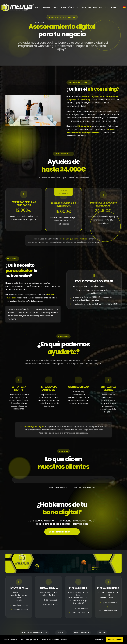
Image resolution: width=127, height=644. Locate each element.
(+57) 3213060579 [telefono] (110, 607)
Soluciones (111, 8)
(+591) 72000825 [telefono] (51, 602)
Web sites (99, 634)
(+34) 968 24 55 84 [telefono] (21, 607)
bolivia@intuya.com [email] (51, 606)
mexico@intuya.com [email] (80, 614)
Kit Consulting (84, 8)
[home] (18, 8)
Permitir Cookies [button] (115, 640)
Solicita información (62, 535)
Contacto (40, 23)
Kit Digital (98, 8)
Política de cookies (81, 634)
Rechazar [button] (99, 640)
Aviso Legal (62, 634)
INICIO (38, 8)
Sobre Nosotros (51, 8)
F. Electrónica (68, 8)
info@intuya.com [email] (21, 612)
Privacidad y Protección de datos (38, 634)
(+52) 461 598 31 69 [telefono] (80, 610)
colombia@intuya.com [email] (108, 614)
